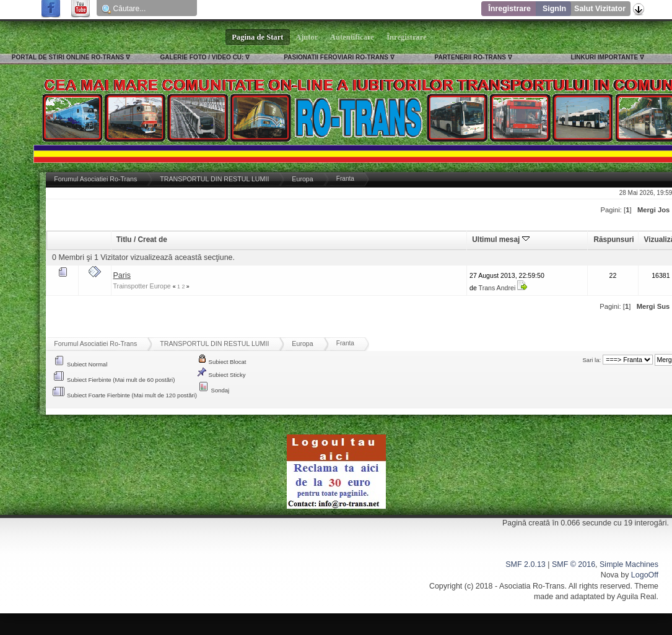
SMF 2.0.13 (525, 564)
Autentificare (352, 37)
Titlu (124, 240)
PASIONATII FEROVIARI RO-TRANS (336, 57)
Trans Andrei (497, 288)
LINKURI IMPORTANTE (604, 57)
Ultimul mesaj (500, 240)
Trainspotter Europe (142, 286)
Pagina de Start (258, 37)
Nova (610, 575)
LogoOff (645, 575)
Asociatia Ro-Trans (532, 586)
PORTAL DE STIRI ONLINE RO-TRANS (68, 57)
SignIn (554, 9)
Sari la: (592, 360)
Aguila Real (637, 597)
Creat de (152, 240)
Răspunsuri (613, 240)
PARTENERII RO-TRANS (470, 57)
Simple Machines (629, 564)
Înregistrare (509, 9)
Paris (122, 275)
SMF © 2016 (574, 564)
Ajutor (307, 37)
